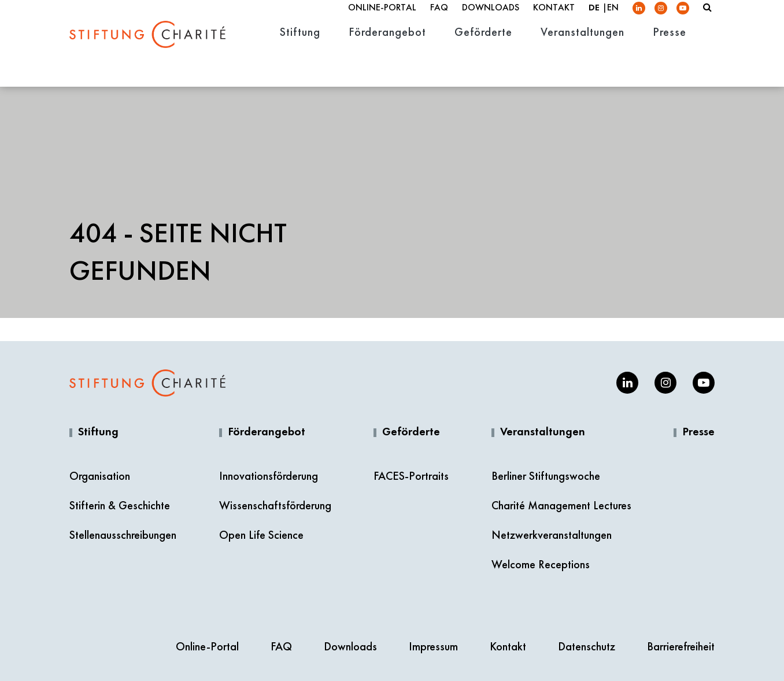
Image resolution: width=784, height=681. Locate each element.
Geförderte (411, 432)
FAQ (439, 18)
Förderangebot (267, 432)
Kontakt (554, 18)
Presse (698, 432)
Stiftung (98, 432)
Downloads (491, 18)
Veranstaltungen (543, 432)
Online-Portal (382, 18)
